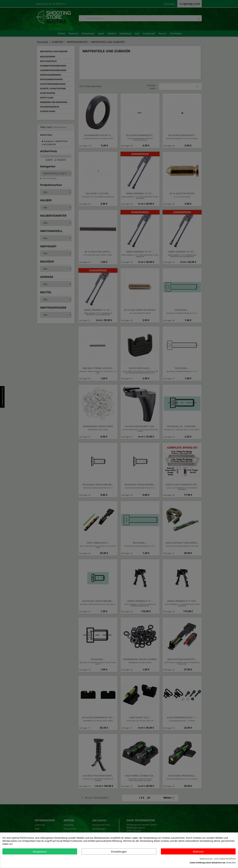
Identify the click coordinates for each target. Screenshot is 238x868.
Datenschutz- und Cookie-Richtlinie (218, 859)
